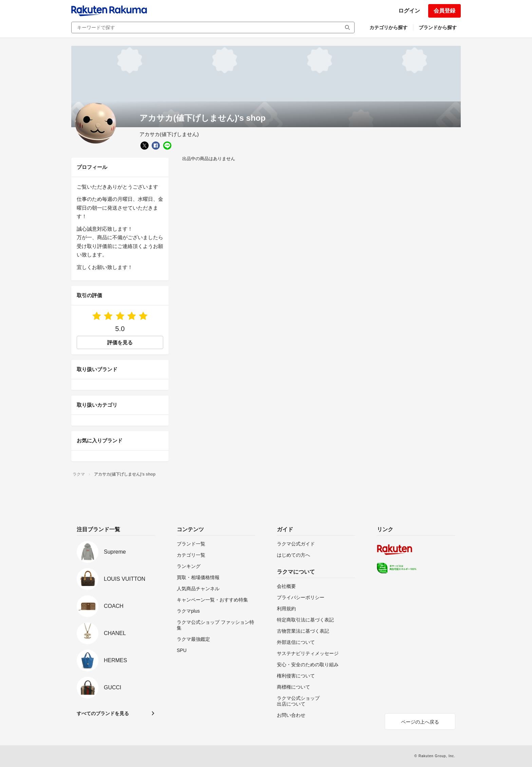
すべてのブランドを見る (103, 713)
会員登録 (444, 11)
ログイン (409, 11)
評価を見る (120, 342)
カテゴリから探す (388, 27)
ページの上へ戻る (420, 722)
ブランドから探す (438, 27)
